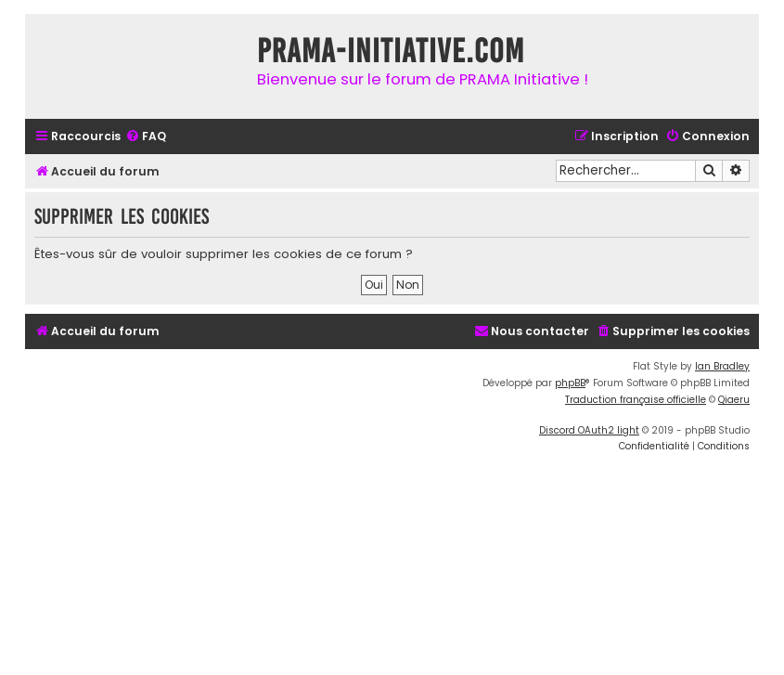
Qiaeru (734, 400)
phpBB (570, 383)
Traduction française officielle (636, 400)
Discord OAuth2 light (589, 430)
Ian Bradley (722, 366)
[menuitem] (146, 137)
